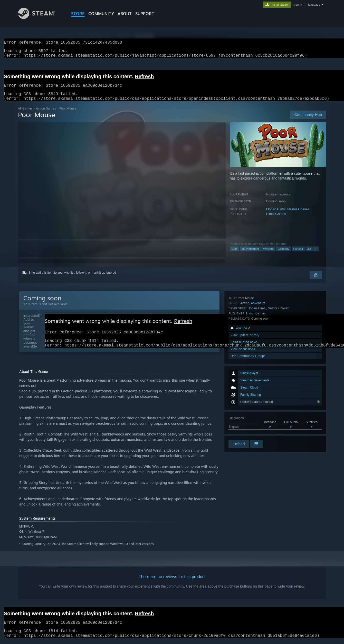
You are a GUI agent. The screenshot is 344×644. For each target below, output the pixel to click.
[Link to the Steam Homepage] (41, 18)
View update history (245, 411)
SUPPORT (145, 14)
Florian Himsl (276, 215)
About (125, 14)
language (314, 5)
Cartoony (284, 255)
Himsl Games (276, 220)
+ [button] (316, 255)
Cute (235, 255)
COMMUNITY (101, 14)
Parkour (298, 255)
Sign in (27, 279)
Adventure (258, 379)
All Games (25, 115)
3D (309, 255)
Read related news (244, 418)
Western (268, 255)
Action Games (46, 115)
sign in (298, 5)
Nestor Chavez (298, 215)
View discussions (243, 425)
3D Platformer (250, 255)
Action (245, 379)
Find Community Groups (248, 432)
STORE (78, 14)
